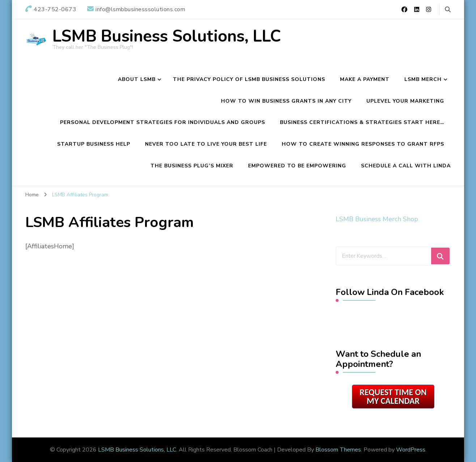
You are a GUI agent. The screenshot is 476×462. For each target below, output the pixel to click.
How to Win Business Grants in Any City (286, 101)
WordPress (411, 450)
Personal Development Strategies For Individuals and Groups (163, 122)
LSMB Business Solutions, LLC (167, 36)
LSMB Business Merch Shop (377, 219)
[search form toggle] (448, 10)
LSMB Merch (423, 79)
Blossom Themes (338, 450)
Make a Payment (365, 79)
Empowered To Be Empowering (297, 166)
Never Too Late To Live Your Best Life (206, 144)
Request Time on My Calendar (393, 396)
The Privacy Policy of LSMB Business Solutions (249, 79)
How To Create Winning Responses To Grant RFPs (363, 144)
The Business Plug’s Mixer (192, 166)
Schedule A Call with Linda (406, 166)
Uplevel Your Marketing (405, 101)
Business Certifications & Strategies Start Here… (362, 122)
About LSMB (137, 79)
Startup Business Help (94, 144)
